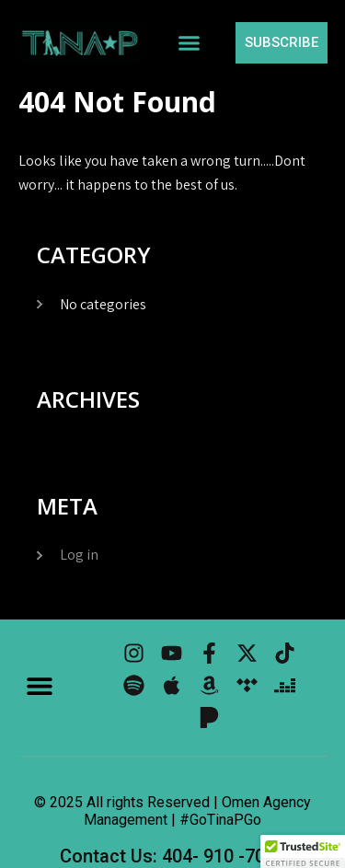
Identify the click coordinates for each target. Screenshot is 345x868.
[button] (189, 43)
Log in (79, 555)
